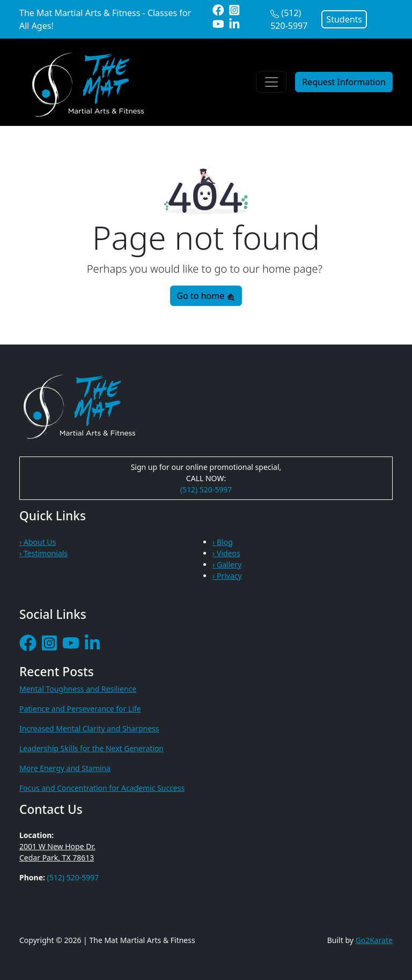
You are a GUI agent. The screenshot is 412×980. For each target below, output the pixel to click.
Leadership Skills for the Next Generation (91, 748)
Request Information (344, 82)
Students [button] (344, 19)
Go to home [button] (206, 296)
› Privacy (227, 576)
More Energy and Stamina (65, 768)
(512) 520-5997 (206, 489)
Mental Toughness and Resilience (78, 689)
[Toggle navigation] (271, 82)
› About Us (38, 542)
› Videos (226, 553)
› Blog (223, 542)
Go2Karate (374, 940)
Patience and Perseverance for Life (80, 709)
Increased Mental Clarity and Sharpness (89, 728)
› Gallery (227, 564)
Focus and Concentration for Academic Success (102, 788)
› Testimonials (43, 553)
